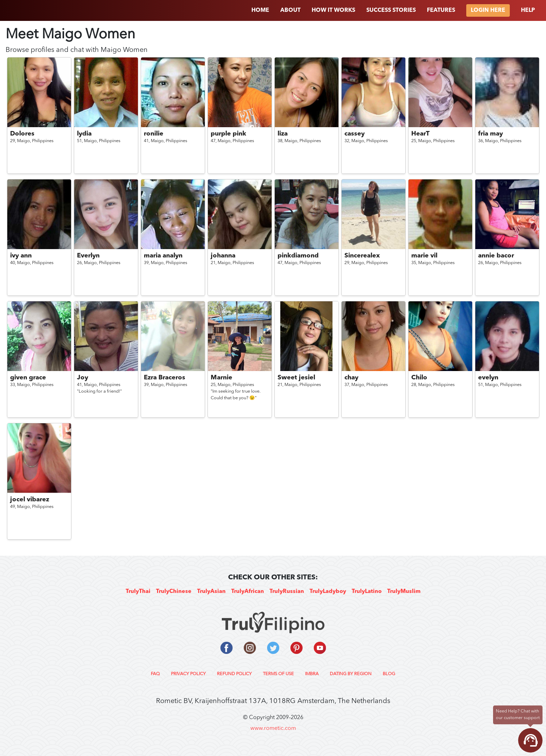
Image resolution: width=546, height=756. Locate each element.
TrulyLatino (367, 592)
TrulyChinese (174, 592)
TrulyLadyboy (328, 592)
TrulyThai (138, 592)
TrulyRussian (287, 592)
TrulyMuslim (404, 592)
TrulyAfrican (248, 592)
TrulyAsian (211, 592)
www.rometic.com (273, 728)
